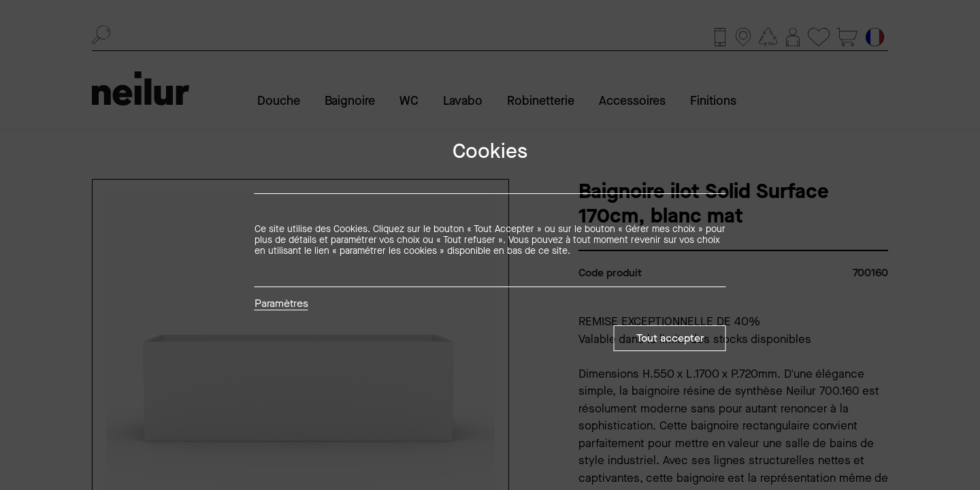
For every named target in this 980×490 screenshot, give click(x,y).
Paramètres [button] (281, 304)
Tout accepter (670, 338)
